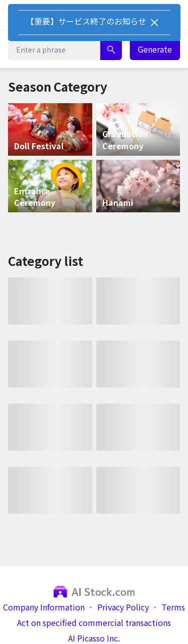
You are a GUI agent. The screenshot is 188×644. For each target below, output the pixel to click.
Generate (155, 49)
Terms (173, 607)
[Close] (154, 23)
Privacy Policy (123, 607)
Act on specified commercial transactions (94, 623)
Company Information (44, 607)
